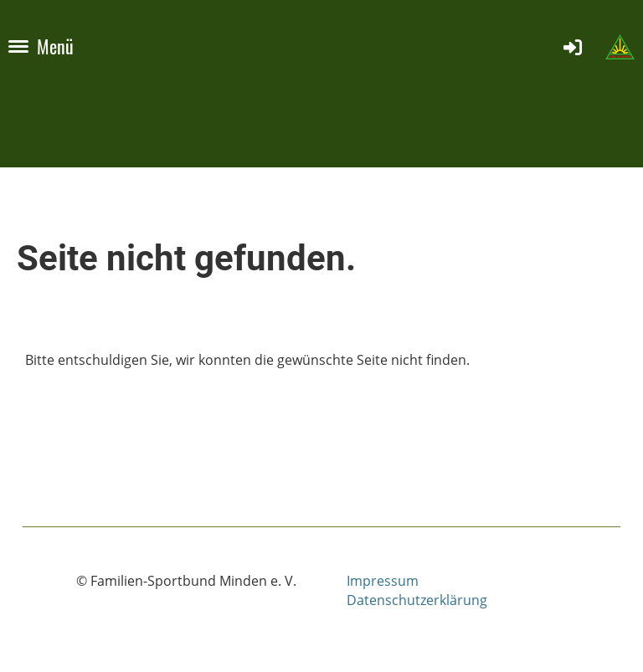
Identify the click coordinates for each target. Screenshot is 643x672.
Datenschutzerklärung (417, 600)
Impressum (383, 581)
